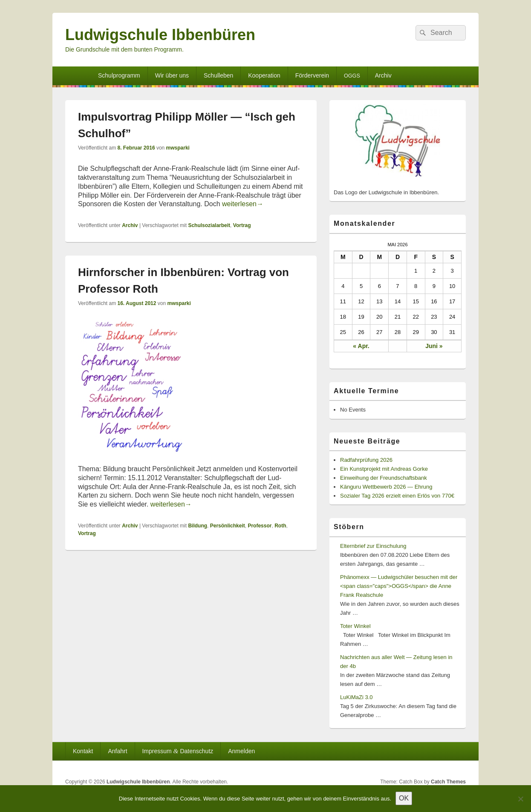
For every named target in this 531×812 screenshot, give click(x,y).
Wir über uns (172, 75)
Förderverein (312, 75)
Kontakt (83, 751)
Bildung (198, 526)
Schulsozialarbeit (209, 225)
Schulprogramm (119, 75)
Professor (260, 526)
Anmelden (241, 751)
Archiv (383, 75)
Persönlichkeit (228, 526)
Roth (280, 526)
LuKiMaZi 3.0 (356, 697)
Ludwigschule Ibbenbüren (160, 35)
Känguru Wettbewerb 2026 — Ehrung (386, 487)
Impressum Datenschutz (177, 751)
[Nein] (520, 799)
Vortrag (242, 225)
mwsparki (178, 148)
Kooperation (264, 75)
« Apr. (361, 346)
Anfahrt (117, 751)
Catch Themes (448, 782)
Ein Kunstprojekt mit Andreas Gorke (384, 469)
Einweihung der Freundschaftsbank (384, 478)
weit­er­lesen (243, 204)
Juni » (434, 346)
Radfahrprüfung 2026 (366, 460)
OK (404, 798)
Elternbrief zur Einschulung (373, 546)
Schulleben (218, 75)
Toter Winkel (355, 626)
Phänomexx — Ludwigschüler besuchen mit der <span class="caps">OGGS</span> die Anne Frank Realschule (399, 586)
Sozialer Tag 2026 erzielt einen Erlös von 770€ (397, 496)
